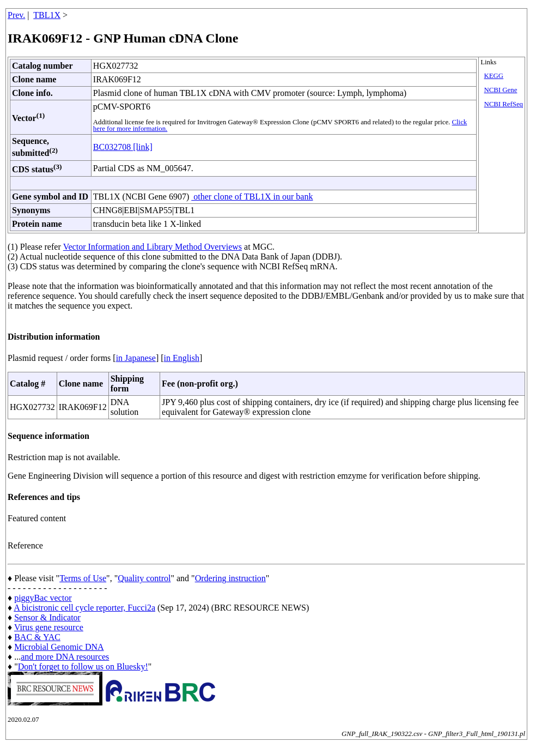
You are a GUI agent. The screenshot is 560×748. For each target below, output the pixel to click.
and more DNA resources (65, 657)
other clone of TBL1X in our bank (252, 197)
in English (182, 358)
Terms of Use (83, 578)
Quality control (144, 578)
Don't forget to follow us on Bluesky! (83, 666)
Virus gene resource (49, 627)
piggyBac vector (43, 598)
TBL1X (47, 15)
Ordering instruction (230, 578)
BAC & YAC (37, 637)
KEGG (494, 76)
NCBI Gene (501, 90)
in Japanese (136, 358)
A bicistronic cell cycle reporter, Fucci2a (84, 608)
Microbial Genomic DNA (59, 647)
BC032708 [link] (123, 147)
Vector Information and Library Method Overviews (153, 247)
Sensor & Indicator (47, 617)
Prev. (16, 15)
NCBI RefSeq (504, 104)
